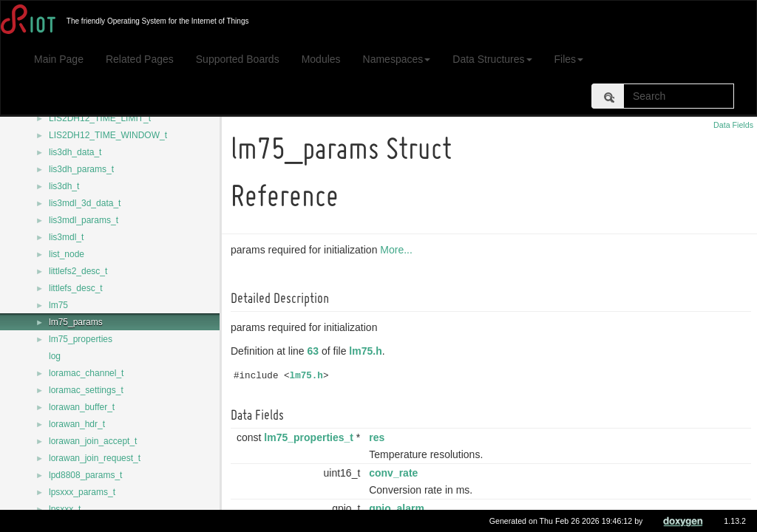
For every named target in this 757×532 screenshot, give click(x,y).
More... (398, 250)
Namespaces (397, 59)
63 (316, 351)
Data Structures (492, 59)
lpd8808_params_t (85, 475)
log (55, 356)
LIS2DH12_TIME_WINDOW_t (108, 135)
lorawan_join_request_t (95, 458)
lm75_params (76, 322)
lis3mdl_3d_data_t (85, 203)
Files (569, 59)
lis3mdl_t (66, 237)
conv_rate (396, 473)
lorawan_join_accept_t (93, 441)
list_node (67, 254)
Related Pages (140, 59)
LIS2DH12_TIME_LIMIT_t (100, 118)
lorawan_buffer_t (82, 407)
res (379, 437)
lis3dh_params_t (81, 169)
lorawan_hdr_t (77, 424)
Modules (321, 59)
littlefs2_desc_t (78, 271)
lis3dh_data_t (75, 152)
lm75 (58, 305)
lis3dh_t (64, 186)
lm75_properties (81, 339)
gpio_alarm (399, 508)
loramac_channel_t (86, 373)
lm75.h (367, 351)
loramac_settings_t (86, 390)
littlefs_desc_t (76, 288)
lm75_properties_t (311, 437)
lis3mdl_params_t (84, 220)
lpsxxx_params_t (82, 492)
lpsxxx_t (65, 509)
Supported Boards (238, 59)
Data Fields (733, 125)
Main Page (59, 59)
